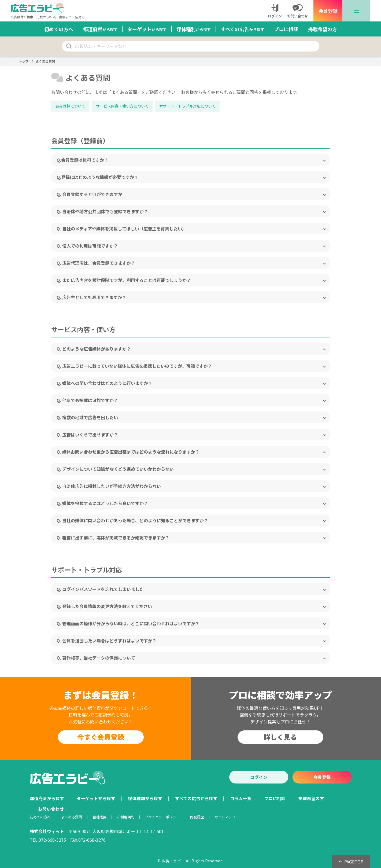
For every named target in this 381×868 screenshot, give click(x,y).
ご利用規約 (126, 817)
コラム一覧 (241, 798)
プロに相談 (286, 29)
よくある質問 (72, 817)
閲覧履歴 (197, 817)
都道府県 (100, 29)
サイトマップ (225, 817)
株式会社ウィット (47, 831)
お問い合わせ (51, 809)
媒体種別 (194, 29)
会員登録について (70, 106)
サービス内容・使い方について (122, 106)
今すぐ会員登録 (101, 737)
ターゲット (147, 29)
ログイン (259, 777)
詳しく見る (280, 737)
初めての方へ (59, 29)
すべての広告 (242, 29)
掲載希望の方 (323, 29)
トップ (24, 61)
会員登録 (328, 11)
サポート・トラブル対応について (187, 106)
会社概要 (99, 817)
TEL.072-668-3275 (48, 840)
